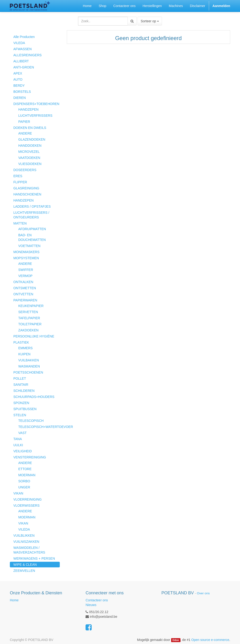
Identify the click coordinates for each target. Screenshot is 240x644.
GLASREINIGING (26, 188)
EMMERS (25, 348)
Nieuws (91, 605)
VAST (22, 433)
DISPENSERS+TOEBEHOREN (36, 104)
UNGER (24, 487)
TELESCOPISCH (31, 421)
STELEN (20, 415)
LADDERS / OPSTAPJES (32, 206)
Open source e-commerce (210, 640)
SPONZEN (21, 403)
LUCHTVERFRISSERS (35, 116)
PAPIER (24, 122)
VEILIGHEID (23, 451)
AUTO (18, 79)
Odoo (176, 640)
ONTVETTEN (23, 294)
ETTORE (25, 469)
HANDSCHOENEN (27, 194)
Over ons (203, 593)
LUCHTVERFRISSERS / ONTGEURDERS (31, 215)
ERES (18, 176)
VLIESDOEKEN (30, 164)
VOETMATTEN (29, 246)
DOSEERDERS (25, 170)
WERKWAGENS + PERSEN (34, 558)
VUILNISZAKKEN (26, 542)
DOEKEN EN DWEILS (30, 128)
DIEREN (20, 98)
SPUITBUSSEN (25, 409)
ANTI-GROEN (24, 67)
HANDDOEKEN (30, 146)
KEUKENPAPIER (31, 306)
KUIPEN (24, 354)
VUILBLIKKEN (24, 535)
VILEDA (19, 43)
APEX (18, 73)
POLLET (20, 378)
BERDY (19, 86)
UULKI (18, 445)
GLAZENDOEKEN (32, 139)
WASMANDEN (29, 366)
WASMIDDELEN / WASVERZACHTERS (29, 550)
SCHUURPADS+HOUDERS (34, 397)
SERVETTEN (28, 312)
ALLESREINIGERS (28, 55)
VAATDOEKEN (29, 158)
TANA (18, 439)
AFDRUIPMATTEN (32, 229)
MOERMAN (27, 475)
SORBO (24, 481)
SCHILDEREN (24, 391)
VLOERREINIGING (28, 499)
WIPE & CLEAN (25, 565)
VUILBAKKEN (29, 360)
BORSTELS (22, 92)
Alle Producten (24, 37)
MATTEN (20, 223)
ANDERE (25, 133)
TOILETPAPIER (30, 324)
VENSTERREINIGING (30, 457)
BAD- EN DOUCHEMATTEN (32, 237)
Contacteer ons (97, 600)
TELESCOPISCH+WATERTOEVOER (39, 427)
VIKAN (18, 493)
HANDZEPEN (28, 109)
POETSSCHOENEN (28, 372)
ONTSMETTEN (25, 288)
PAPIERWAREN (25, 300)
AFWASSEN (22, 49)
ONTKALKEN (23, 282)
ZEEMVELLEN (24, 571)
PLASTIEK (21, 342)
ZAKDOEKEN (28, 330)
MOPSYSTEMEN (26, 258)
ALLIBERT (21, 61)
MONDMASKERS (26, 252)
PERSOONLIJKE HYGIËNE (34, 336)
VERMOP (25, 276)
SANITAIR (21, 385)
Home (14, 600)
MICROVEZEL (29, 152)
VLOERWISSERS (26, 505)
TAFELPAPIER (29, 318)
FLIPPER (20, 182)
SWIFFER (26, 270)
